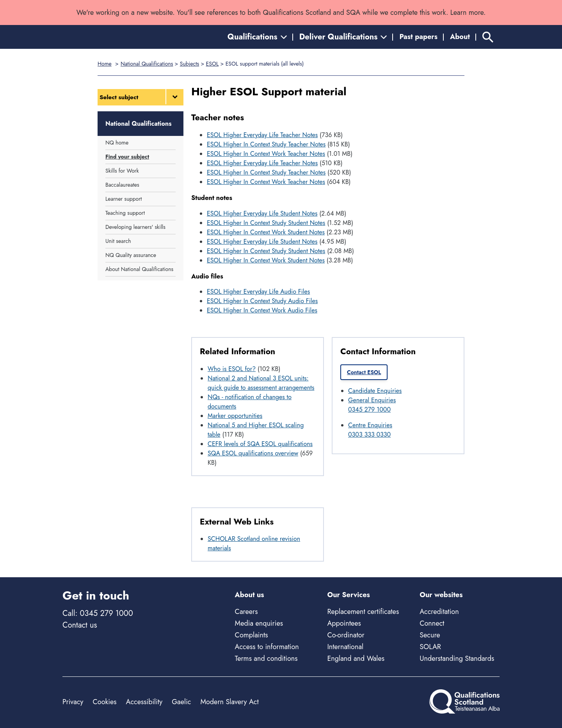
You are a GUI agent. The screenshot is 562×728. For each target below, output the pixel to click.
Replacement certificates (363, 612)
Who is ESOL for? (232, 369)
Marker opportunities (235, 416)
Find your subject (127, 157)
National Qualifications (147, 64)
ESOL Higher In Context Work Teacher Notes (266, 154)
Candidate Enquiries (375, 391)
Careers (246, 612)
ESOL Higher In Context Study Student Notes (266, 223)
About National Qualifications (139, 269)
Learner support (124, 199)
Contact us (80, 625)
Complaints (252, 635)
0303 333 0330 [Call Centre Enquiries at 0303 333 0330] (369, 434)
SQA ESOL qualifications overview (253, 453)
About (460, 37)
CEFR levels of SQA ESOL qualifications (260, 444)
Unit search (118, 241)
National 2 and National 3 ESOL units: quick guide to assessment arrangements (261, 383)
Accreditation (439, 612)
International (345, 647)
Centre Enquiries (370, 425)
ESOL (213, 64)
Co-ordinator (346, 635)
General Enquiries (372, 400)
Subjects (189, 64)
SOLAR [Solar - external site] (430, 647)
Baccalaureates (122, 185)
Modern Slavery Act (229, 702)
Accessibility (144, 702)
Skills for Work (122, 171)
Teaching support (125, 213)
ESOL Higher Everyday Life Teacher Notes (262, 135)
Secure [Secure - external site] (430, 635)
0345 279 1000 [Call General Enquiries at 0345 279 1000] (369, 409)
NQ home (117, 143)
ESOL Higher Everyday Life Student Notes (262, 213)
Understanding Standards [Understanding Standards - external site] (457, 658)
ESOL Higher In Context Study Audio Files (262, 301)
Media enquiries (259, 623)
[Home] (98, 37)
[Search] (488, 37)
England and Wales (356, 658)
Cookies (104, 702)
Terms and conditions (266, 658)
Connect (432, 623)
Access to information (267, 647)
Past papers (418, 37)
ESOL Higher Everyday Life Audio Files (258, 292)
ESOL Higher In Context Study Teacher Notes (266, 144)
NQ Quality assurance (131, 255)
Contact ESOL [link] (364, 372)
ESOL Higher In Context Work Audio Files (262, 310)
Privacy (73, 702)
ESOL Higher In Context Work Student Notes (266, 232)
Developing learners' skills (135, 227)
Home (105, 64)
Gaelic (181, 702)
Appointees (344, 623)
